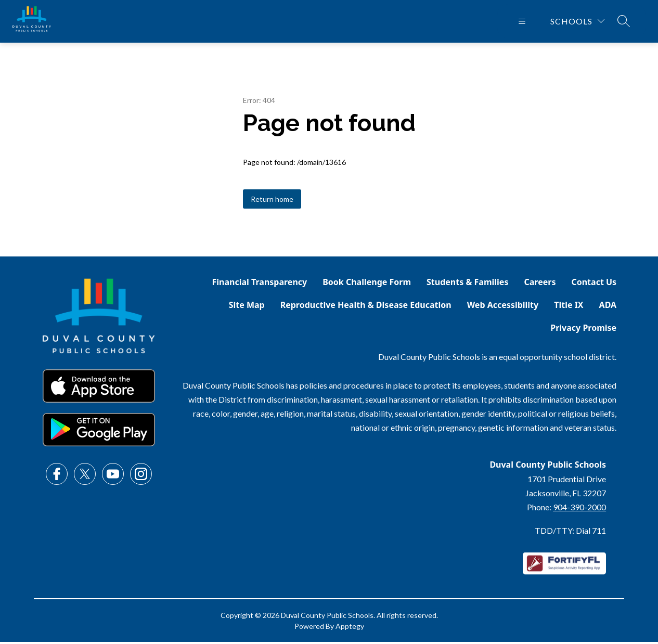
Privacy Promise (583, 330)
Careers (540, 284)
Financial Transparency (260, 284)
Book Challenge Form (367, 284)
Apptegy (350, 628)
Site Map (247, 307)
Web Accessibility (503, 307)
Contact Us (594, 284)
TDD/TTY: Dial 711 (570, 532)
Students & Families (467, 284)
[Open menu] (522, 22)
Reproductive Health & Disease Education (366, 307)
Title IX (569, 307)
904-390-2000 (579, 509)
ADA (608, 307)
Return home (272, 201)
